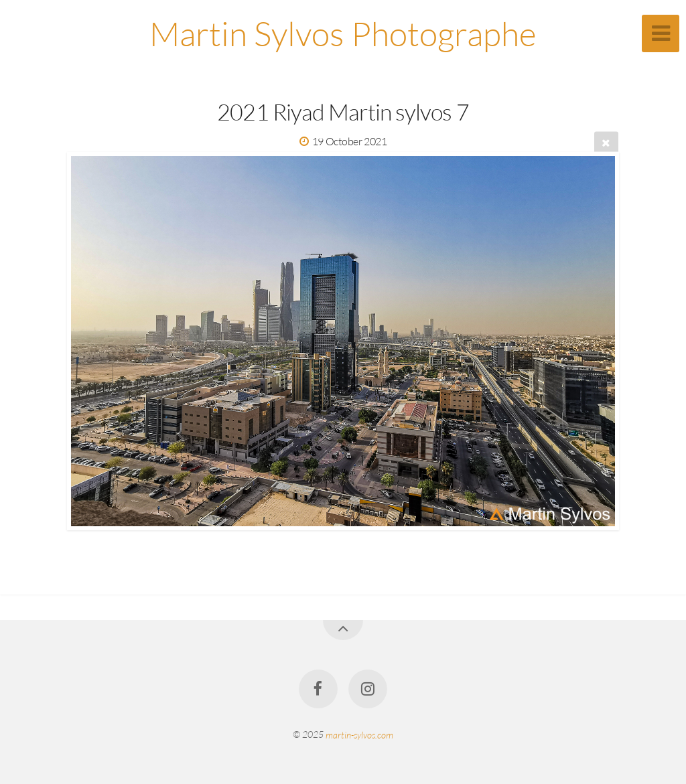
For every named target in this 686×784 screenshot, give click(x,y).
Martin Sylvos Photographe (343, 33)
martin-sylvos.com (359, 734)
